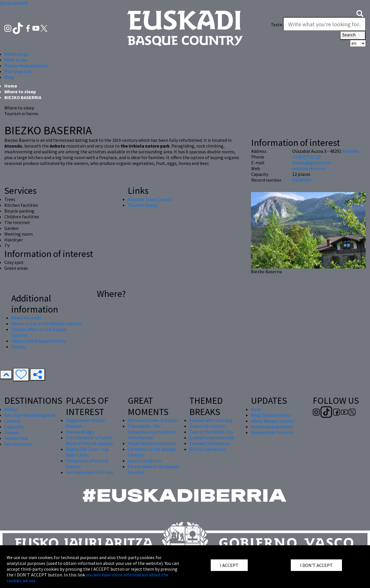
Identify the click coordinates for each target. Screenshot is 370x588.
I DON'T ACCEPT (316, 565)
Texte (276, 25)
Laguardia (14, 427)
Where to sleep (20, 92)
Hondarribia (16, 438)
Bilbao (11, 409)
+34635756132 (306, 157)
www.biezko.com (309, 168)
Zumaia (12, 432)
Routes (18, 347)
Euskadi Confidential (210, 443)
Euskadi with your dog (211, 420)
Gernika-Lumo (18, 444)
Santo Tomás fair (145, 461)
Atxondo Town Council (150, 199)
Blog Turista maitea (271, 415)
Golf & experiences (208, 449)
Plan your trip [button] (18, 71)
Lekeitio (12, 421)
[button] (360, 13)
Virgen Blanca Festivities (152, 443)
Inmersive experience (272, 427)
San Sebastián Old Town (90, 472)
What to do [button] (15, 60)
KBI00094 (302, 180)
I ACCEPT (229, 565)
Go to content (14, 3)
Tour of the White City (211, 432)
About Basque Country (273, 421)
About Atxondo (26, 318)
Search (353, 35)
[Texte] (324, 24)
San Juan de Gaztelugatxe (30, 415)
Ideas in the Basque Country (39, 341)
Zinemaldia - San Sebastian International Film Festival (152, 432)
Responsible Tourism (272, 432)
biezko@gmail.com (311, 163)
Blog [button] (9, 77)
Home (11, 86)
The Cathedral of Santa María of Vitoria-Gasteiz (89, 440)
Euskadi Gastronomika (212, 438)
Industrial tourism (207, 426)
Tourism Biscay (143, 205)
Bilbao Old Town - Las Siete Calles (87, 452)
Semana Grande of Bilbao (153, 420)
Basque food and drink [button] (26, 66)
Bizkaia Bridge (80, 432)
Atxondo (351, 151)
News (256, 409)
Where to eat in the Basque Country (46, 323)
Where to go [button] (16, 54)
